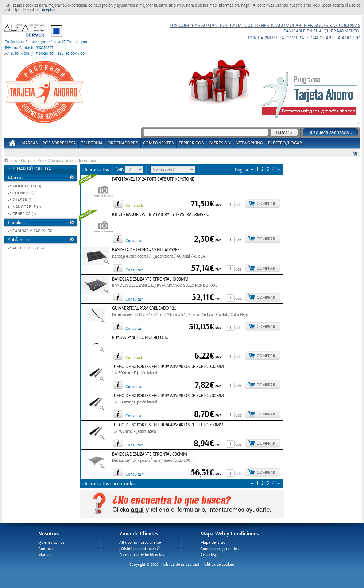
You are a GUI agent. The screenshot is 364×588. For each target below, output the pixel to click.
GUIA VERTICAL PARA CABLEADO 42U (144, 308)
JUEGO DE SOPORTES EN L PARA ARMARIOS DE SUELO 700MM (168, 425)
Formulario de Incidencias (142, 555)
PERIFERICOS (191, 143)
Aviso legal (210, 555)
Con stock (134, 206)
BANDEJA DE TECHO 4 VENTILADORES (146, 250)
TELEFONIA (92, 143)
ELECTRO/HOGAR (285, 143)
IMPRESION (220, 143)
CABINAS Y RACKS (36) (33, 231)
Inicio (11, 161)
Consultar (134, 241)
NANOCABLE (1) (27, 207)
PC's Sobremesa (59, 143)
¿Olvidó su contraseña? (140, 549)
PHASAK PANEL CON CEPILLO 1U (140, 338)
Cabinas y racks (60, 161)
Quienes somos (51, 543)
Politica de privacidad (180, 564)
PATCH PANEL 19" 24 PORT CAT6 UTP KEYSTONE (153, 179)
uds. (239, 205)
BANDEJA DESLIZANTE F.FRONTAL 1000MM (150, 279)
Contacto (46, 549)
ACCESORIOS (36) (28, 248)
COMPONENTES (158, 143)
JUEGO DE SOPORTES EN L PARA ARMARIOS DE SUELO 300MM (168, 367)
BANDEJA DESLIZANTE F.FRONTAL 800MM (149, 454)
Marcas (29, 143)
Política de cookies (218, 564)
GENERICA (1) (24, 214)
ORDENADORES (123, 143)
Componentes (32, 161)
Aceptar (48, 10)
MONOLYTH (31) (27, 186)
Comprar (266, 204)
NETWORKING (249, 143)
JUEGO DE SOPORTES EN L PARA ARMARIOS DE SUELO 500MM (168, 396)
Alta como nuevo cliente (140, 543)
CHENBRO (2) (25, 193)
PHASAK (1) (23, 200)
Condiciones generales (219, 549)
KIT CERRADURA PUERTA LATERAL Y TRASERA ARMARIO (161, 215)
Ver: (121, 169)
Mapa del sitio (213, 543)
